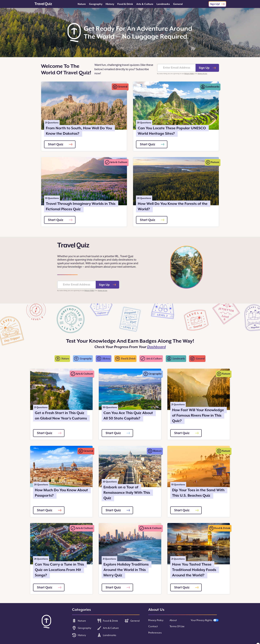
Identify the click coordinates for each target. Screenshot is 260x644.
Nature (82, 4)
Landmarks (163, 4)
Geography (96, 4)
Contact (153, 626)
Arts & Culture (145, 4)
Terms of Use (202, 74)
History (110, 4)
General (178, 4)
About (173, 620)
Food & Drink (125, 4)
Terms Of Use (177, 626)
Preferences (155, 633)
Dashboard (156, 347)
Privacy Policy (189, 74)
